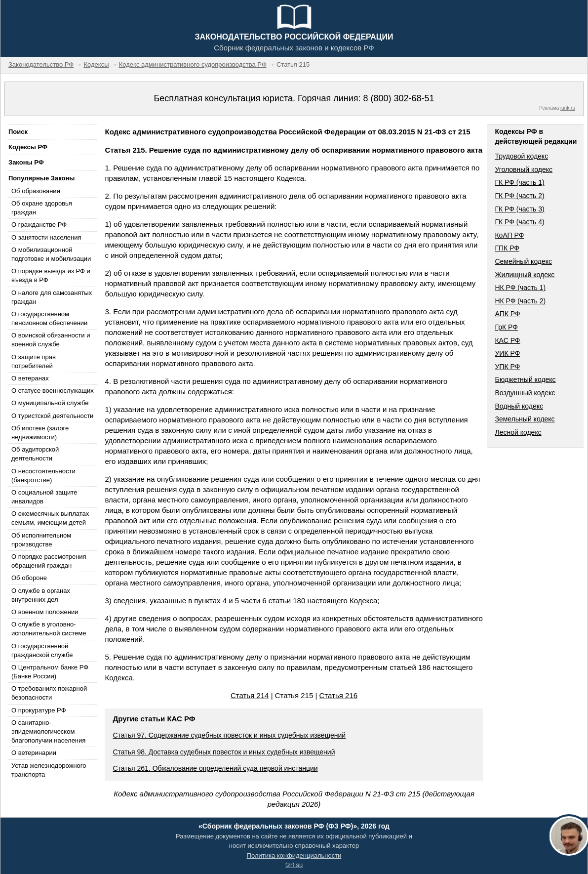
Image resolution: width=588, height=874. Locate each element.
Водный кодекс (519, 406)
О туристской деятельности (52, 416)
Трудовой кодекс (521, 156)
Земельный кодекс (525, 419)
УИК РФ (507, 353)
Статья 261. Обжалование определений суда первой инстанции (215, 768)
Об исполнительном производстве (41, 540)
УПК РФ (507, 367)
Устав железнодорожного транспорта (49, 770)
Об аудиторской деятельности (35, 454)
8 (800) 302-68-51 (398, 98)
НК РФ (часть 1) (520, 288)
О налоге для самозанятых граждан (52, 297)
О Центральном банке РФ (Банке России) (50, 672)
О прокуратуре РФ (39, 710)
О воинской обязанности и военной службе (51, 340)
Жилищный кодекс (525, 275)
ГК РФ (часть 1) (519, 182)
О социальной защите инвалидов (44, 497)
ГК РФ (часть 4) (519, 222)
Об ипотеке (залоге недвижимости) (40, 433)
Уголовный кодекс (524, 169)
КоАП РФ (509, 235)
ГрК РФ (506, 327)
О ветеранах (30, 378)
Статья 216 (338, 695)
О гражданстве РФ (39, 225)
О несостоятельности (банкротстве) (43, 476)
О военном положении (45, 612)
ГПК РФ (507, 248)
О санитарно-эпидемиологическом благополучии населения (48, 731)
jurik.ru (568, 108)
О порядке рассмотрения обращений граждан (49, 561)
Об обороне (29, 578)
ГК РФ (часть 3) (519, 209)
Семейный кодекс (523, 261)
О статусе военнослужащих (53, 391)
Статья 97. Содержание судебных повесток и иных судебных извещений (229, 735)
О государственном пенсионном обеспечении (49, 318)
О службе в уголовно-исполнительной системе (49, 629)
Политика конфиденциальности (294, 855)
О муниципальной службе (50, 403)
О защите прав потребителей (34, 361)
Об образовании (36, 191)
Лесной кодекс (518, 432)
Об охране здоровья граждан (42, 208)
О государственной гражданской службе (42, 650)
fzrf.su (294, 865)
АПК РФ (507, 314)
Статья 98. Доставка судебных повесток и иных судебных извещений (224, 752)
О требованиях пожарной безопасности (49, 693)
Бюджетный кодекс (525, 379)
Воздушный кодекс (525, 393)
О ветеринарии (34, 753)
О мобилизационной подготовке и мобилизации (51, 254)
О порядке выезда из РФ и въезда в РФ (51, 275)
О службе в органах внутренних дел (41, 595)
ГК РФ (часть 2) (519, 196)
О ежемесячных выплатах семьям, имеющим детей (50, 518)
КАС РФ (507, 340)
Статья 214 (250, 695)
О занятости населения (46, 237)
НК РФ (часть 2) (520, 301)
